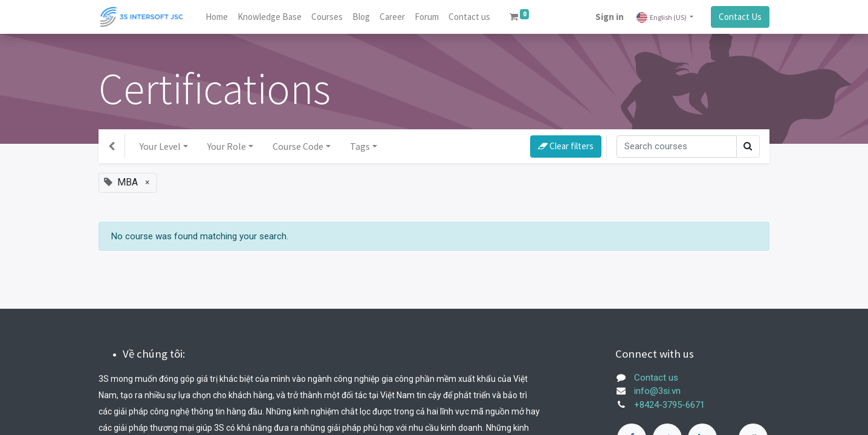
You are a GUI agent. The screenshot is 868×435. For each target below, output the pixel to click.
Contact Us (740, 17)
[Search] (677, 147)
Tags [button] (360, 146)
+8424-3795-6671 (669, 405)
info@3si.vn (657, 391)
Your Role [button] (227, 146)
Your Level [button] (160, 146)
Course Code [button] (298, 146)
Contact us (656, 378)
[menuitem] (217, 17)
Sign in (610, 17)
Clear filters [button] (566, 146)
